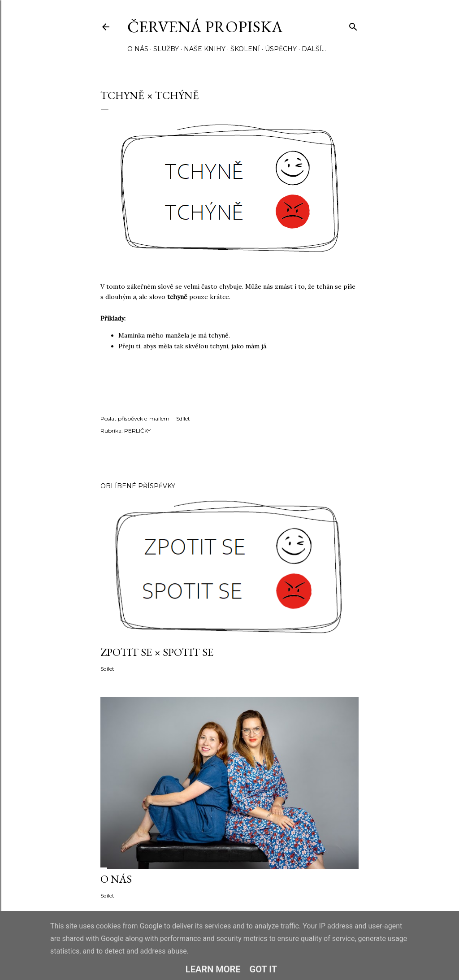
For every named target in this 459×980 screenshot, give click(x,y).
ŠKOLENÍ (245, 49)
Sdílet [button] (183, 418)
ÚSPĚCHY (281, 49)
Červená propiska (205, 27)
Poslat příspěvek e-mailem (135, 418)
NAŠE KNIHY (205, 49)
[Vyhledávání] (353, 25)
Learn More (213, 969)
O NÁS (138, 49)
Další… (314, 49)
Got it (264, 969)
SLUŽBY (166, 49)
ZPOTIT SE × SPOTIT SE (157, 652)
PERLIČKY (137, 431)
